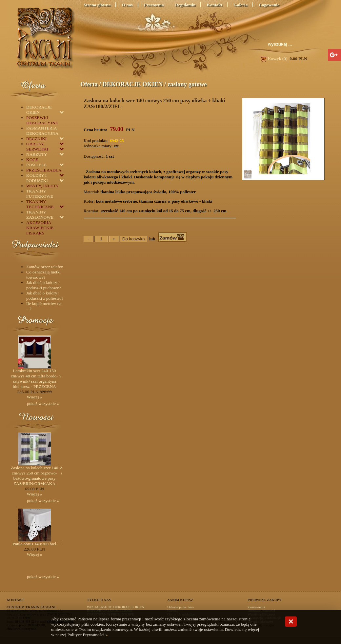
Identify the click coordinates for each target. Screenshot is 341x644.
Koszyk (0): (283, 59)
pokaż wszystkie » (43, 403)
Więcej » (34, 397)
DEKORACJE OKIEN (132, 84)
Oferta (89, 84)
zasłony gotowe (187, 84)
